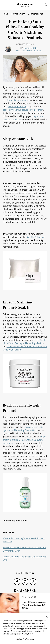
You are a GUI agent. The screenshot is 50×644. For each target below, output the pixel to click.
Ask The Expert (36, 14)
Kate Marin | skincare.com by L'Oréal (29, 49)
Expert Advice (18, 14)
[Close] (47, 617)
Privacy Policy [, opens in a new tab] (27, 634)
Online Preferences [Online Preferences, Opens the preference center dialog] (25, 639)
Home (5, 14)
